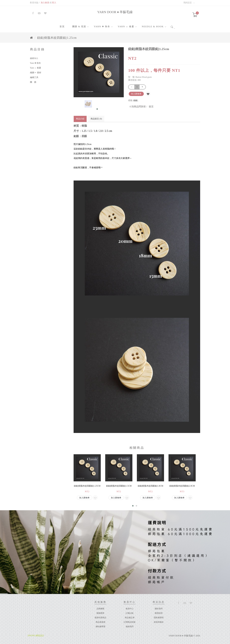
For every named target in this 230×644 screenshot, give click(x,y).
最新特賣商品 (100, 618)
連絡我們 (130, 626)
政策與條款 (159, 622)
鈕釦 (136, 100)
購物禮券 (100, 613)
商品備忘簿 (130, 618)
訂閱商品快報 (130, 622)
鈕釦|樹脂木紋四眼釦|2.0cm (182, 486)
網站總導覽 (101, 626)
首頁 (62, 27)
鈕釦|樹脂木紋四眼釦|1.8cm (151, 486)
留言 (151, 107)
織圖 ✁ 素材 (36, 73)
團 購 (33, 82)
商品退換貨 (101, 622)
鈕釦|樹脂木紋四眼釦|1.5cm (119, 486)
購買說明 (159, 613)
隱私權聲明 (159, 618)
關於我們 (159, 609)
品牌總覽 (100, 609)
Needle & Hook (153, 27)
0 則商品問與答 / (138, 107)
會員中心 (130, 609)
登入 (54, 3)
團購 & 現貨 (79, 27)
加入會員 (45, 3)
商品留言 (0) (96, 119)
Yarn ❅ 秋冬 (102, 27)
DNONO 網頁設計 (36, 636)
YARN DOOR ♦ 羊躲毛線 (115, 12)
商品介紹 (80, 119)
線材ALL (34, 58)
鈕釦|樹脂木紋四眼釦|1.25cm (57, 38)
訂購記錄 (130, 613)
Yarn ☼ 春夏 (126, 27)
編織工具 (34, 77)
